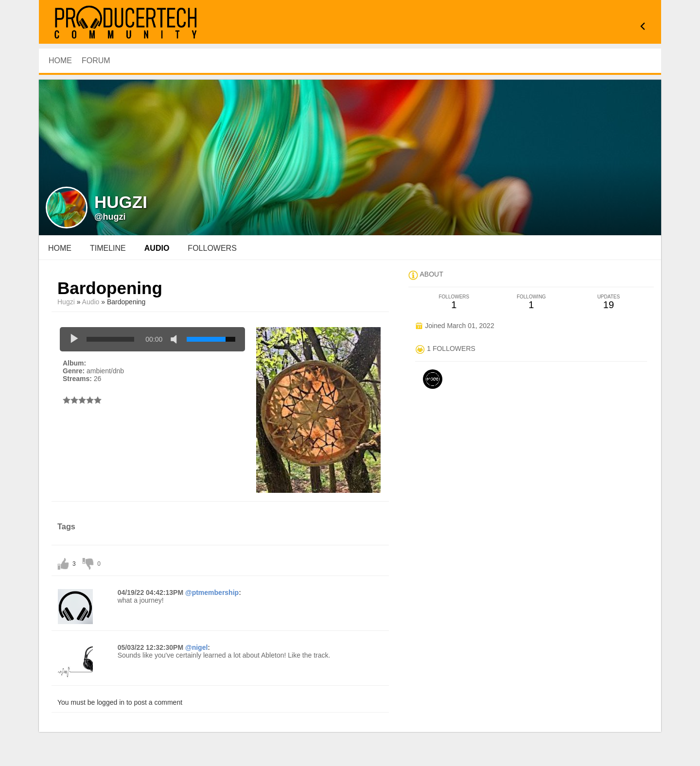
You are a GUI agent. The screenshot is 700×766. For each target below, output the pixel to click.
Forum (96, 61)
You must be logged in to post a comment (120, 702)
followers (212, 248)
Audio (91, 302)
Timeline (108, 248)
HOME (60, 61)
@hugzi (110, 217)
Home (60, 248)
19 (608, 302)
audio (157, 248)
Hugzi (66, 302)
